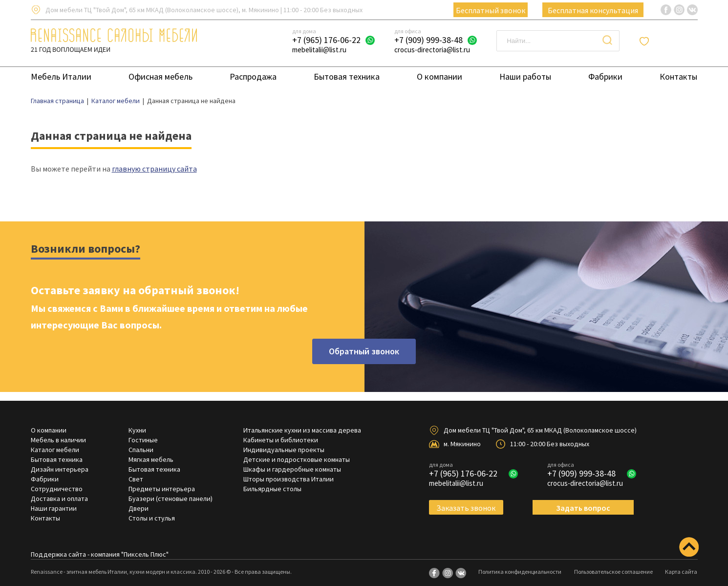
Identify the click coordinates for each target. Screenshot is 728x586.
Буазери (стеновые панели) (171, 499)
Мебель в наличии (58, 440)
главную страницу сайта (154, 169)
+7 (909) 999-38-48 (428, 40)
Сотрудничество (57, 489)
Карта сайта (681, 572)
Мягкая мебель (151, 459)
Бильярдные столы (272, 489)
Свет (136, 479)
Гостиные (143, 440)
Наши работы (525, 76)
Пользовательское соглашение (613, 572)
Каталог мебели (55, 450)
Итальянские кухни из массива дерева (302, 430)
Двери (139, 508)
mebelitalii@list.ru (319, 50)
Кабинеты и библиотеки (281, 440)
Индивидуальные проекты (284, 450)
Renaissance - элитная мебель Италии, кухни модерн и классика (113, 572)
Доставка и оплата (59, 499)
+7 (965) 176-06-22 (326, 40)
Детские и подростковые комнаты (297, 459)
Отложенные (675, 41)
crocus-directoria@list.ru (432, 50)
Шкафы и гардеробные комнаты (292, 469)
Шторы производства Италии (289, 479)
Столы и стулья (152, 518)
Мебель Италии (61, 76)
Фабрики (605, 76)
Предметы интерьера (162, 489)
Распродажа (253, 76)
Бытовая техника (347, 76)
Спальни (141, 450)
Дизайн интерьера (60, 469)
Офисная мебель (161, 76)
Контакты (678, 76)
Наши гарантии (54, 508)
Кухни (137, 430)
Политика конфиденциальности (520, 572)
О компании (439, 76)
